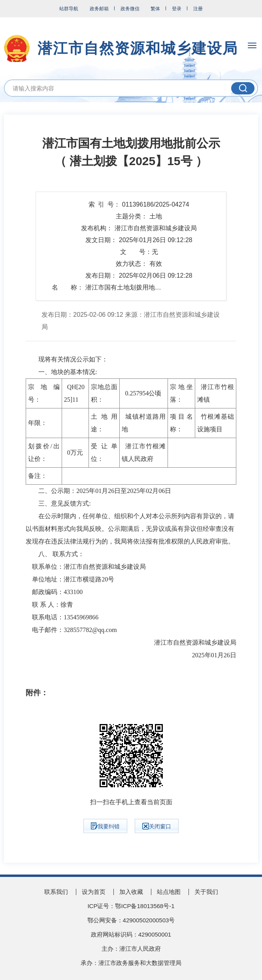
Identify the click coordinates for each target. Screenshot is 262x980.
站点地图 (169, 892)
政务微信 (130, 9)
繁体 (155, 9)
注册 (198, 9)
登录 (177, 9)
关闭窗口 (157, 826)
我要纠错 (105, 826)
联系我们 (56, 892)
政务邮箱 (99, 9)
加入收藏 (131, 892)
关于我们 (206, 892)
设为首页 (94, 892)
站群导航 (69, 9)
